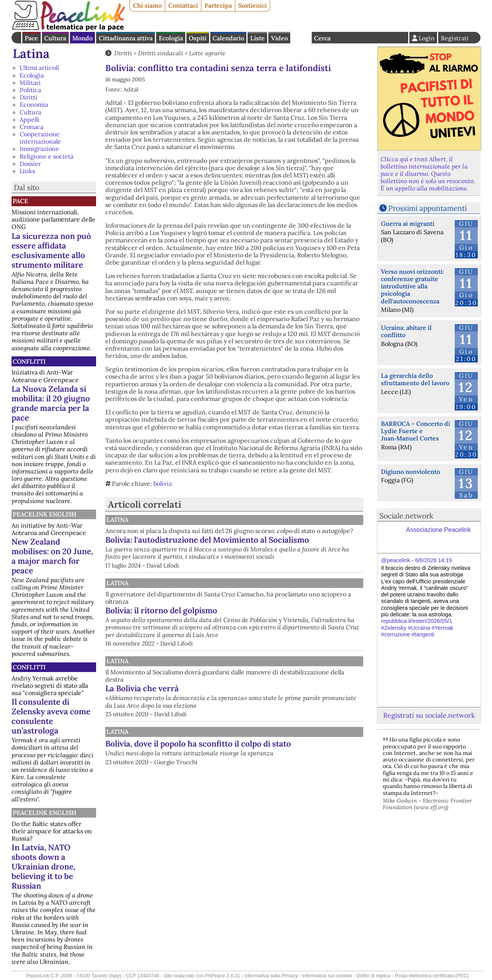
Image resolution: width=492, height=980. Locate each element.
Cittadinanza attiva (126, 38)
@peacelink (396, 560)
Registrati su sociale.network (429, 715)
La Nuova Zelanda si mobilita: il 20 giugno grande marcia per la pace (51, 403)
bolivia (163, 483)
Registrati (455, 38)
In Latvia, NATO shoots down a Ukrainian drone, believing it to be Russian (43, 867)
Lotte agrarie (207, 53)
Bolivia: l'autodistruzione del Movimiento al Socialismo (266, 552)
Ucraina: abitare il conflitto (406, 331)
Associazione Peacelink (439, 530)
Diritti (28, 97)
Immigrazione (39, 149)
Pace (31, 38)
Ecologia (171, 38)
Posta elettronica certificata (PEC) (432, 976)
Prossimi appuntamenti (427, 208)
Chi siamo (147, 5)
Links (27, 171)
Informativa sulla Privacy (271, 976)
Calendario (228, 38)
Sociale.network (406, 516)
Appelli (30, 119)
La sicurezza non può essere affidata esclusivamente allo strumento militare (51, 250)
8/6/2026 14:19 (434, 560)
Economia (34, 104)
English (301, 38)
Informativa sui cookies (327, 976)
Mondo (82, 38)
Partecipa (218, 5)
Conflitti (29, 361)
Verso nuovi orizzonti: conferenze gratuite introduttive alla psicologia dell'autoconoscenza (412, 286)
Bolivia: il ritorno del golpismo (241, 627)
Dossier (30, 164)
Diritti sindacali (160, 53)
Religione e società (47, 156)
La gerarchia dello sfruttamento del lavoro (415, 379)
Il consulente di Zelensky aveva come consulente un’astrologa (51, 716)
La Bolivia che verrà (222, 713)
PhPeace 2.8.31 (223, 976)
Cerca (322, 38)
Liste (258, 38)
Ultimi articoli (39, 68)
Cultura (55, 38)
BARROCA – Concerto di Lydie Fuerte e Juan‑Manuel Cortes (416, 431)
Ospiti (198, 38)
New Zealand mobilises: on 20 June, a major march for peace (52, 556)
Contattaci (183, 5)
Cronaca (32, 127)
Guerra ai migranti (408, 223)
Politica (30, 90)
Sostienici (253, 5)
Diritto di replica (374, 976)
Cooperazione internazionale (40, 138)
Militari (30, 83)
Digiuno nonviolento (411, 472)
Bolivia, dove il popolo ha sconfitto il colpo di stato (268, 773)
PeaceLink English (45, 514)
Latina (31, 54)
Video (279, 38)
